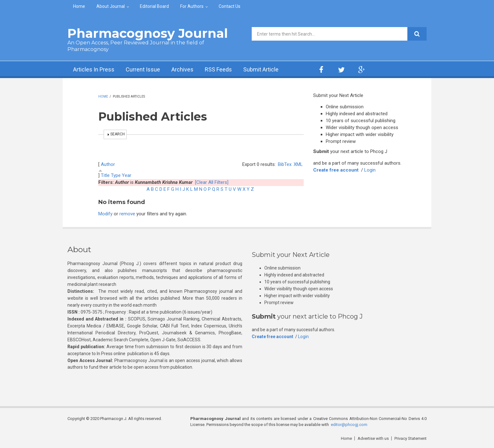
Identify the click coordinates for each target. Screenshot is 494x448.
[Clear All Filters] (212, 182)
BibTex (285, 164)
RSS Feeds (218, 69)
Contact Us (230, 6)
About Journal (111, 6)
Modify (105, 214)
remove (127, 214)
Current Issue (143, 69)
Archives (182, 69)
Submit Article (261, 69)
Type (116, 175)
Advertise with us (373, 438)
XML (298, 164)
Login (370, 170)
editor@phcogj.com (349, 425)
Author (108, 164)
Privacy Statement (411, 438)
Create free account (336, 170)
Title (105, 175)
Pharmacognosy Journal (148, 33)
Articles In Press (94, 69)
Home (79, 6)
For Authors (192, 6)
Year (127, 175)
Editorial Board (154, 6)
